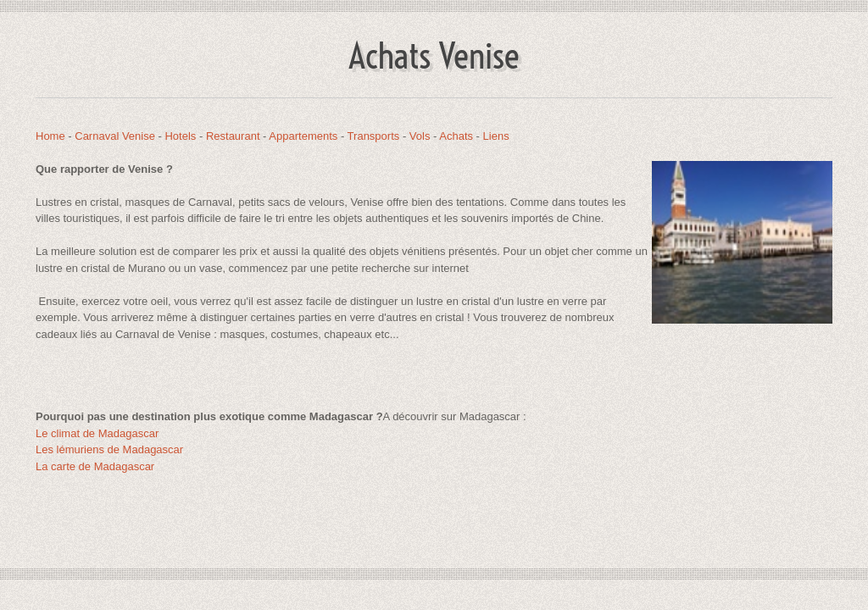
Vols (420, 136)
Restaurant (233, 136)
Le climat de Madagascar (97, 433)
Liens (496, 136)
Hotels (180, 136)
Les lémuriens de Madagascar (109, 449)
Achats (456, 136)
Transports (374, 136)
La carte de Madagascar (95, 466)
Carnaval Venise (115, 136)
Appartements (303, 136)
